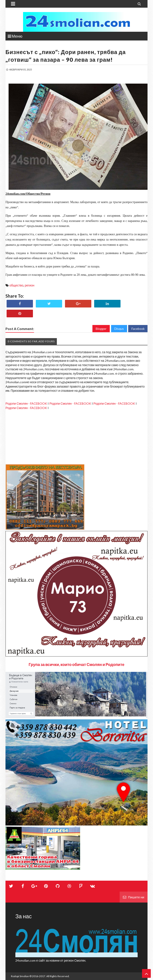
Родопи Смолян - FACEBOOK (26, 403)
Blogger (101, 329)
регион (29, 285)
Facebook (138, 329)
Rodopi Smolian (20, 976)
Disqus (119, 329)
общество (16, 285)
